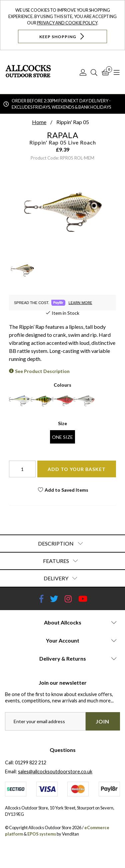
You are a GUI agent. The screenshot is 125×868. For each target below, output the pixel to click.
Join (102, 721)
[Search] (94, 72)
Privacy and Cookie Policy (67, 23)
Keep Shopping (62, 36)
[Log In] (83, 72)
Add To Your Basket (77, 469)
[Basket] (105, 72)
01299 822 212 (31, 762)
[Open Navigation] (117, 72)
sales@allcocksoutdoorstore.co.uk (55, 771)
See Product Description (42, 371)
